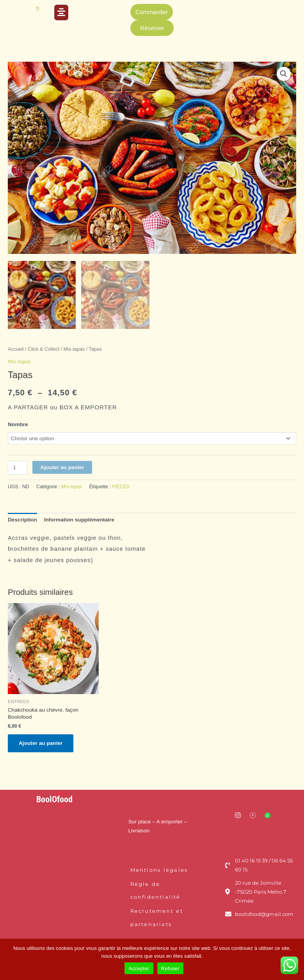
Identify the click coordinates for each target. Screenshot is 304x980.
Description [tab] (22, 518)
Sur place (140, 820)
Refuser (170, 968)
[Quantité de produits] (18, 466)
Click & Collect (44, 348)
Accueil (16, 348)
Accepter (139, 968)
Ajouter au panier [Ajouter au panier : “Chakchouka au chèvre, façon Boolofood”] (41, 742)
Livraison (139, 829)
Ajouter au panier (62, 466)
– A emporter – (169, 820)
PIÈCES (121, 486)
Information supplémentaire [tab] (79, 518)
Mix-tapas (74, 348)
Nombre (18, 423)
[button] (61, 12)
